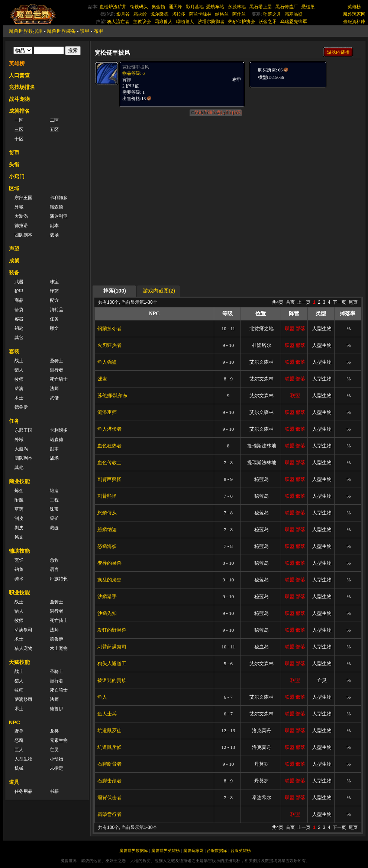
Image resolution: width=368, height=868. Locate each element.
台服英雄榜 (241, 851)
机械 (19, 768)
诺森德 (57, 207)
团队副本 (23, 235)
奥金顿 (158, 7)
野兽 (19, 731)
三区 (19, 130)
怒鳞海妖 (107, 546)
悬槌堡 (308, 7)
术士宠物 (59, 648)
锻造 (54, 491)
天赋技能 (19, 662)
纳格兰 (222, 14)
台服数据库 (217, 851)
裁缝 (54, 528)
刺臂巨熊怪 (109, 479)
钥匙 (19, 328)
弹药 (54, 291)
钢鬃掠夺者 (109, 328)
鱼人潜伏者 (109, 429)
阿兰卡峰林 (200, 14)
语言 (54, 569)
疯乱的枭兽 (109, 580)
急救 (54, 560)
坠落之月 (272, 14)
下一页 (339, 302)
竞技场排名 (22, 87)
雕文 (54, 328)
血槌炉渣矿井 (113, 7)
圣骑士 (57, 361)
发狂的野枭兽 (112, 630)
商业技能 (19, 481)
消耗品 (57, 310)
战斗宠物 (19, 99)
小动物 (57, 759)
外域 (19, 207)
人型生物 (23, 759)
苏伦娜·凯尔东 (112, 395)
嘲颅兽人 (185, 22)
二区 (54, 120)
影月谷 (123, 14)
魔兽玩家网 (354, 14)
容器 (19, 319)
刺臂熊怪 (107, 496)
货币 (14, 153)
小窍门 (17, 176)
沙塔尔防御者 (211, 22)
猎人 (19, 370)
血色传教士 (109, 462)
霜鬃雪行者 (109, 814)
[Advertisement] (228, 233)
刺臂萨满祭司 (112, 647)
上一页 (304, 302)
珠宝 (54, 282)
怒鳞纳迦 (107, 529)
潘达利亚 (59, 216)
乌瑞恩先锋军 (294, 22)
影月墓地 (195, 7)
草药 (19, 509)
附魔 (19, 500)
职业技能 (19, 593)
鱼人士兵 (107, 714)
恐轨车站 (215, 7)
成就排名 (19, 111)
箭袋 (19, 310)
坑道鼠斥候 (109, 747)
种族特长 (59, 579)
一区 (19, 120)
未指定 (57, 768)
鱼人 (102, 697)
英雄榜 (354, 7)
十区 (19, 139)
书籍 (54, 791)
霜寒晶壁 (294, 14)
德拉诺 (21, 226)
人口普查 (19, 75)
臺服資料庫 (354, 22)
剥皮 (19, 528)
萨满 (19, 389)
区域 (14, 188)
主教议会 (142, 22)
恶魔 (19, 740)
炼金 (19, 491)
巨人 (19, 750)
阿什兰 (239, 14)
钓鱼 (19, 569)
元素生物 (59, 740)
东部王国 (23, 198)
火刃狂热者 (109, 345)
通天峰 (175, 7)
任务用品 (23, 791)
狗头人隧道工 (112, 663)
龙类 (54, 731)
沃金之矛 (268, 22)
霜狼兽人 (164, 22)
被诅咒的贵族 (112, 680)
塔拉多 (179, 14)
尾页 (353, 302)
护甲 (19, 291)
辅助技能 (19, 551)
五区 (54, 130)
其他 (19, 467)
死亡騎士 (59, 379)
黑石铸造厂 (287, 7)
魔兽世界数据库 (26, 31)
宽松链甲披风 (136, 67)
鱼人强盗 (107, 362)
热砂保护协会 (242, 22)
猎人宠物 (23, 648)
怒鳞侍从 (107, 513)
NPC (14, 722)
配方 (54, 300)
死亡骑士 (59, 620)
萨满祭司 (23, 630)
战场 (54, 235)
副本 (54, 226)
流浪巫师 (107, 412)
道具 (14, 782)
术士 (19, 398)
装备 (14, 272)
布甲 (99, 31)
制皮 (19, 518)
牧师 (19, 379)
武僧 (54, 398)
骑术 (19, 579)
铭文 (19, 537)
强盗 (102, 379)
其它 (19, 338)
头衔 (14, 165)
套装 (14, 351)
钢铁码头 (139, 7)
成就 (14, 261)
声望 (14, 249)
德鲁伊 (21, 407)
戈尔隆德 (159, 14)
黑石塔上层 (261, 7)
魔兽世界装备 (61, 31)
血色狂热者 (109, 446)
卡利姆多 (59, 198)
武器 (19, 282)
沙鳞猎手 (107, 596)
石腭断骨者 (109, 764)
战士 (19, 361)
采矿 (54, 518)
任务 (54, 319)
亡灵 (54, 750)
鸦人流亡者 (118, 22)
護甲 (85, 31)
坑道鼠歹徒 (109, 730)
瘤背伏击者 (109, 797)
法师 (54, 389)
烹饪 (19, 560)
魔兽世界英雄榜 (166, 851)
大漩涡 (21, 216)
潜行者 (57, 370)
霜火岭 (140, 14)
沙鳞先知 (107, 613)
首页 (290, 302)
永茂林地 (237, 7)
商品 (19, 300)
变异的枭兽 (109, 563)
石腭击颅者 (109, 781)
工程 (54, 500)
